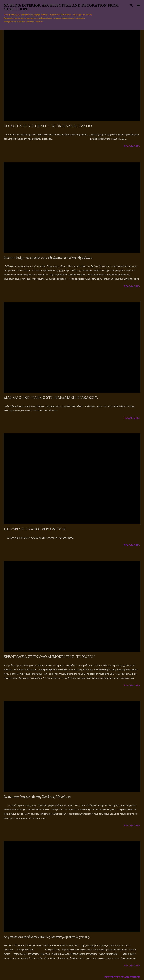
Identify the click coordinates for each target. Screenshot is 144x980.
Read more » (132, 146)
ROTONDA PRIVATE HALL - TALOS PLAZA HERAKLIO (48, 126)
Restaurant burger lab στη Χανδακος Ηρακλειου (37, 797)
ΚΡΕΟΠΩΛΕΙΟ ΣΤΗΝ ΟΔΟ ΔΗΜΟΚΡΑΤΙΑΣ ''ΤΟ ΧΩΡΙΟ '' (50, 657)
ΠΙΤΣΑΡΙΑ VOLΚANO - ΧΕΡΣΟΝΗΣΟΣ (35, 529)
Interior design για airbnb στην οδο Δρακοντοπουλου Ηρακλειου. (48, 257)
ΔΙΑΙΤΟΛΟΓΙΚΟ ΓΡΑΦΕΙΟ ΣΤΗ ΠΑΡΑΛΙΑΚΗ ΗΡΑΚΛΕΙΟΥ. (51, 397)
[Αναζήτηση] (131, 5)
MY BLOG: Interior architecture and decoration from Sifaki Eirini (61, 7)
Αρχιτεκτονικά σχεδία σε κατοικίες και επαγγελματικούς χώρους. (47, 937)
